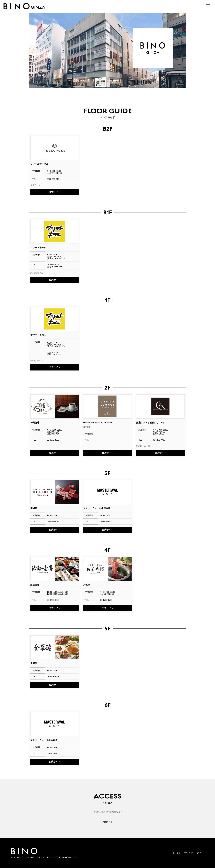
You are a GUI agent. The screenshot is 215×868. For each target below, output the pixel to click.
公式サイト (55, 192)
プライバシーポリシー (194, 853)
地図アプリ (107, 822)
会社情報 (177, 853)
